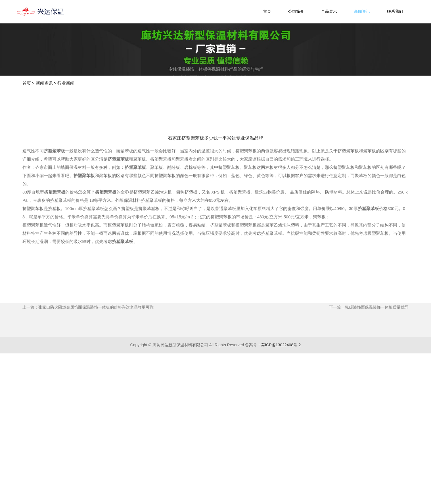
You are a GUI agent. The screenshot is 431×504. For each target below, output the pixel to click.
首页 (267, 11)
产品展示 (329, 11)
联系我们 (395, 11)
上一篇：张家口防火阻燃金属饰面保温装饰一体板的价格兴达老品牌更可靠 (88, 337)
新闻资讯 (362, 11)
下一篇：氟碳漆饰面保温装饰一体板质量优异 (369, 337)
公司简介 (296, 11)
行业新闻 (66, 83)
